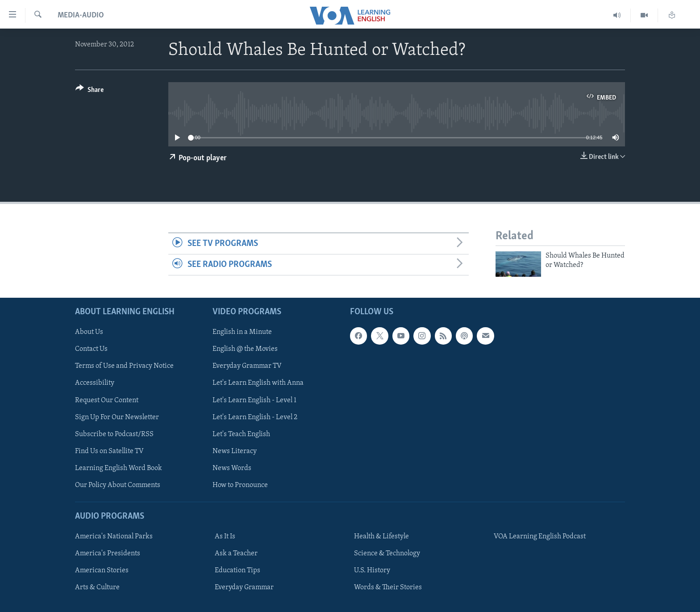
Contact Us (91, 349)
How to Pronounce (240, 485)
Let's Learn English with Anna (258, 383)
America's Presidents (108, 554)
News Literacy (235, 451)
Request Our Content (107, 400)
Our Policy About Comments (118, 485)
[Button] (90, 91)
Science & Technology (387, 554)
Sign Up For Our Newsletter (117, 417)
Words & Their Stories (388, 587)
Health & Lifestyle (381, 537)
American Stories (102, 570)
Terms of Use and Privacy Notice (124, 366)
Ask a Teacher (236, 554)
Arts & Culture (97, 587)
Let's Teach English (241, 434)
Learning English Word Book (119, 468)
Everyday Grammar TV (247, 366)
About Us (89, 332)
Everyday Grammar (244, 587)
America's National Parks (114, 537)
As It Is (225, 537)
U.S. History (372, 570)
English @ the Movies (245, 349)
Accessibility (95, 383)
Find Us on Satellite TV (109, 451)
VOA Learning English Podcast (540, 537)
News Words (232, 468)
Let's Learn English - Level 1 (254, 400)
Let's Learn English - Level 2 (255, 417)
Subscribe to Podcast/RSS (114, 434)
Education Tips (237, 570)
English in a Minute (242, 332)
